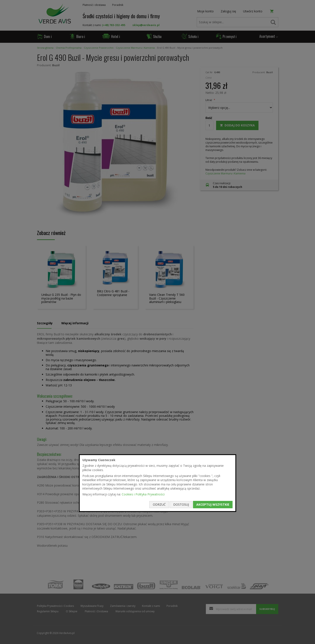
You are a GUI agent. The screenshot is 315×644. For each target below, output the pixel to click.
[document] (157, 483)
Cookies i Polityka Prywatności (143, 494)
